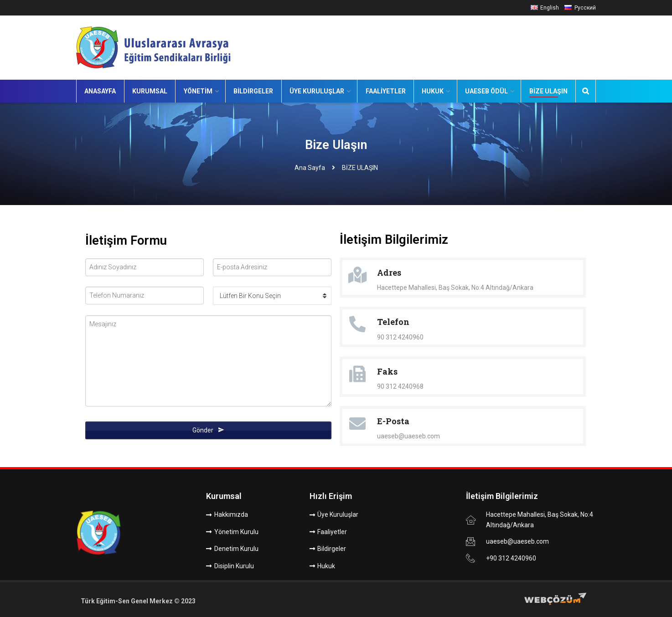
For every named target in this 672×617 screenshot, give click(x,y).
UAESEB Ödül (486, 91)
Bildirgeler (253, 91)
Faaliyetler (386, 91)
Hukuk (433, 91)
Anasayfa (100, 91)
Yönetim (198, 91)
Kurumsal (150, 91)
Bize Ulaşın (548, 91)
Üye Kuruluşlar (317, 91)
